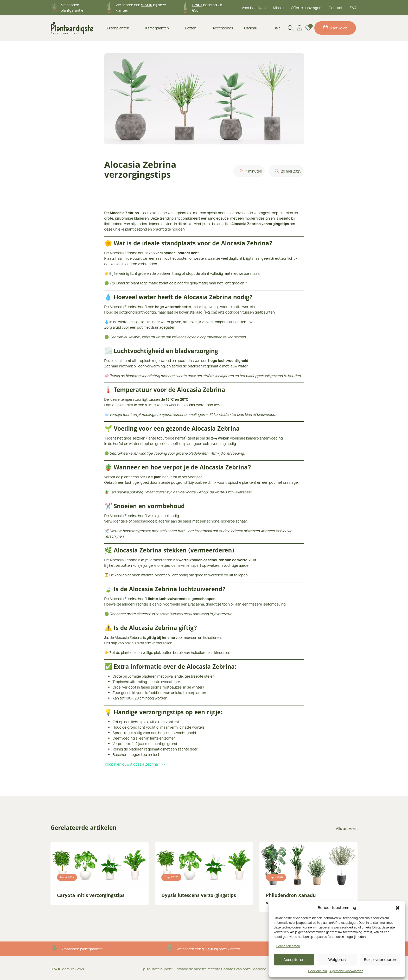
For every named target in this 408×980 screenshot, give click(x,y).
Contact (336, 8)
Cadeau (251, 28)
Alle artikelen (347, 828)
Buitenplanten (117, 28)
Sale (277, 28)
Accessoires (223, 28)
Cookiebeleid (317, 971)
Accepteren (294, 960)
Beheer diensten (288, 946)
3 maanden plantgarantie (82, 949)
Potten (191, 28)
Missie (278, 8)
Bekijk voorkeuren (380, 960)
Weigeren (337, 960)
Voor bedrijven (254, 8)
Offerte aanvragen (306, 8)
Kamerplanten (157, 28)
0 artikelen (335, 28)
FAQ (353, 8)
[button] (398, 908)
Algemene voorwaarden (346, 971)
